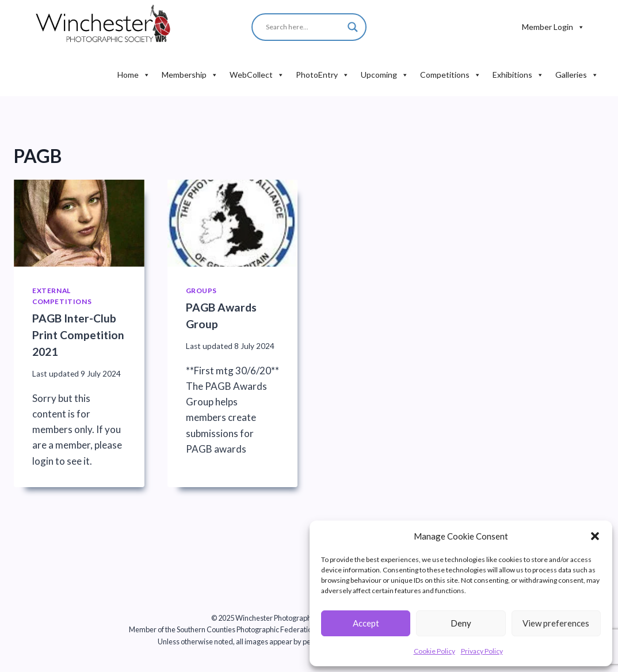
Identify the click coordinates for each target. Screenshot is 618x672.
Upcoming (385, 75)
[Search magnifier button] (353, 27)
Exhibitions (518, 75)
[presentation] (79, 223)
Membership (190, 75)
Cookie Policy (434, 651)
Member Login (553, 27)
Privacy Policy (482, 651)
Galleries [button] (577, 75)
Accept (366, 623)
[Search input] (335, 27)
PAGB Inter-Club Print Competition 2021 (78, 335)
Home (134, 75)
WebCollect (257, 75)
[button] (595, 536)
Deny (461, 623)
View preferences (556, 623)
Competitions (451, 75)
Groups (202, 291)
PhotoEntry (323, 75)
